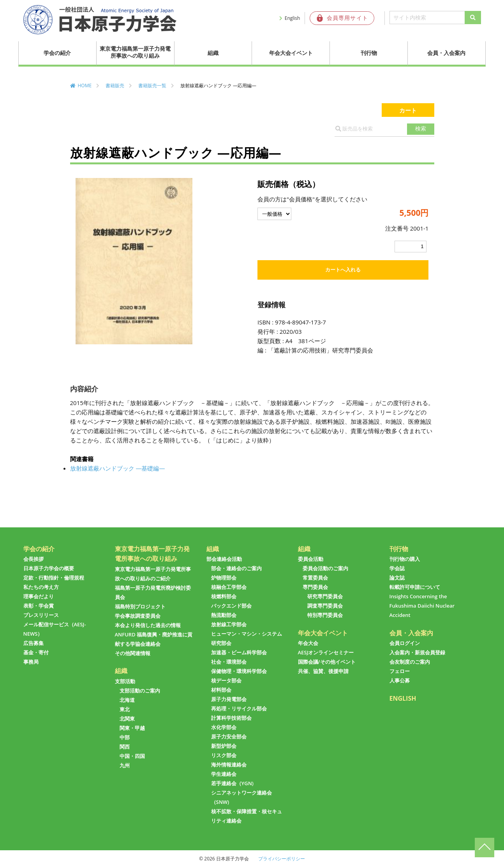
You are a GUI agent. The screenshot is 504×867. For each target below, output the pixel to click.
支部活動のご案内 (140, 691)
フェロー (400, 671)
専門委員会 (315, 587)
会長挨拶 (33, 559)
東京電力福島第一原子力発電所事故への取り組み (135, 52)
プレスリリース (41, 615)
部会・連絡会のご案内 (236, 568)
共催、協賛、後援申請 (323, 671)
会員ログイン (405, 643)
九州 (125, 765)
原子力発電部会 (229, 699)
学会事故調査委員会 (138, 616)
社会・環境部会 (229, 662)
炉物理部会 (224, 578)
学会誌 (397, 568)
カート (408, 110)
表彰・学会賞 (39, 606)
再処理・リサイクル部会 (239, 708)
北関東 (127, 719)
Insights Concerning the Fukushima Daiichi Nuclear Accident (422, 606)
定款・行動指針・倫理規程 (54, 578)
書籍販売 (115, 85)
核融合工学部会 (229, 587)
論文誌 (397, 578)
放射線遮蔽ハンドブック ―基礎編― (118, 468)
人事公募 (400, 680)
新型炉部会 (224, 746)
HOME (85, 85)
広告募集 (33, 643)
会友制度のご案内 (410, 662)
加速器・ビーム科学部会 (239, 652)
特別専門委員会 (325, 615)
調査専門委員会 (325, 606)
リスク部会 (224, 755)
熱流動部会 (224, 615)
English (293, 18)
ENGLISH (403, 698)
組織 (213, 53)
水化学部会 (224, 727)
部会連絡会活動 (224, 559)
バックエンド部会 (231, 606)
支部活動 (125, 681)
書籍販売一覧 (152, 85)
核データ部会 (226, 680)
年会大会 (308, 643)
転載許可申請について (415, 587)
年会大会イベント (291, 53)
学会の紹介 (57, 53)
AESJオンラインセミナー (326, 652)
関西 (125, 747)
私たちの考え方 (41, 587)
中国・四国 (132, 756)
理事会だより (39, 596)
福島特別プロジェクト (140, 606)
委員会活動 (311, 559)
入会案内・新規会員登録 (417, 652)
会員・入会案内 (446, 53)
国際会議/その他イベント (327, 662)
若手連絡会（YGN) (232, 783)
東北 (125, 709)
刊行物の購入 (405, 559)
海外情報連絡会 (229, 765)
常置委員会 (315, 578)
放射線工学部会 (229, 624)
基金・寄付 (36, 652)
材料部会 (221, 690)
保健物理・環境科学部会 (239, 671)
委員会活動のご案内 (325, 568)
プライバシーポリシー (282, 859)
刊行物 (369, 53)
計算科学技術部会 (231, 718)
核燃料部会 (224, 596)
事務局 (31, 662)
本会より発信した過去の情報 (148, 625)
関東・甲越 (132, 728)
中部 (125, 737)
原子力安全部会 (229, 737)
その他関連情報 (133, 653)
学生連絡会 (224, 774)
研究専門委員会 (325, 596)
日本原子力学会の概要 (49, 568)
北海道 (127, 700)
